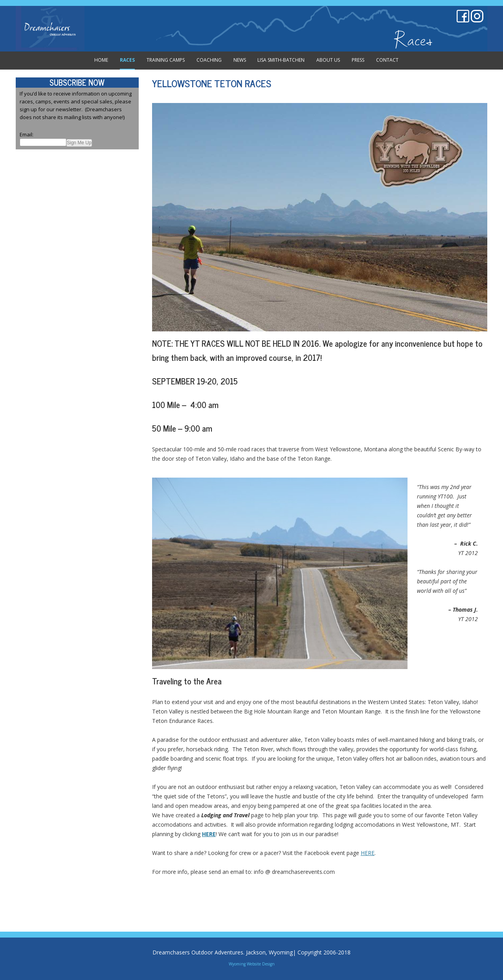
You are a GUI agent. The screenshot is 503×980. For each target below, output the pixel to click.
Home (101, 60)
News (240, 60)
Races (127, 60)
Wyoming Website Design (252, 964)
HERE (368, 853)
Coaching (209, 60)
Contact (387, 60)
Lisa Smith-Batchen (281, 60)
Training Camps (166, 60)
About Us (328, 60)
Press (358, 60)
